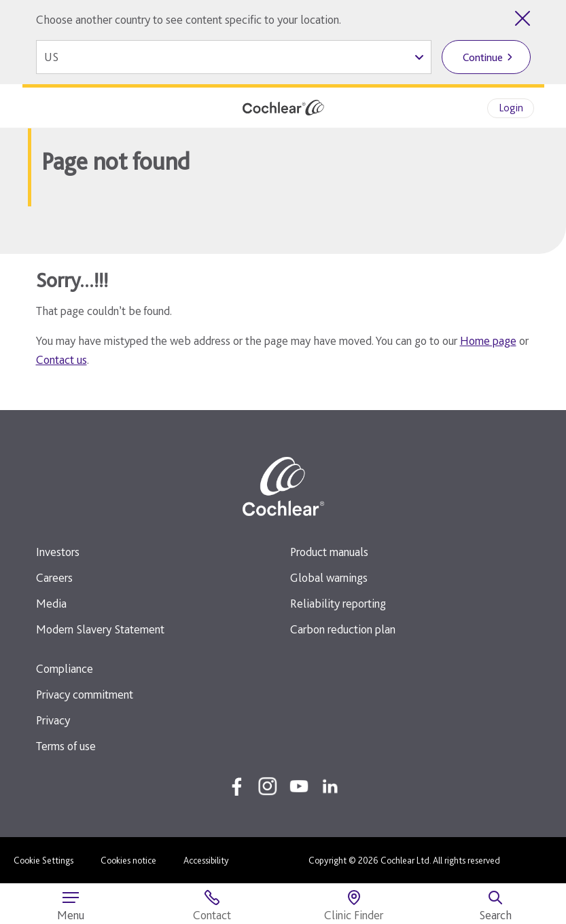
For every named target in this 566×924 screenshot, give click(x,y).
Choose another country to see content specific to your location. (189, 19)
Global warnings (329, 577)
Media (51, 603)
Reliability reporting (338, 603)
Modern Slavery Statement (100, 629)
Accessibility (206, 860)
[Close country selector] (523, 18)
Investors (58, 552)
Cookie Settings (43, 860)
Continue (483, 57)
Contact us (61, 359)
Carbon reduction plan (343, 629)
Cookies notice (128, 860)
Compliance (65, 668)
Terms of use (66, 746)
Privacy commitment (85, 694)
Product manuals (329, 552)
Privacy (53, 720)
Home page (488, 340)
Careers (54, 577)
